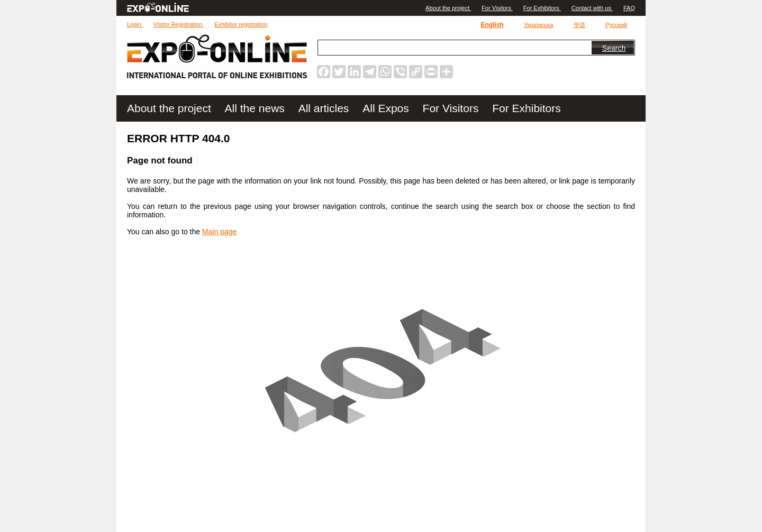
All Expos (387, 108)
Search (614, 48)
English (492, 25)
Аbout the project (448, 8)
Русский (616, 25)
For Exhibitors (542, 8)
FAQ (629, 8)
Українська (538, 25)
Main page (219, 232)
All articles (325, 108)
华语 (579, 25)
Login (135, 24)
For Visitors (497, 8)
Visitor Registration (179, 24)
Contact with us (592, 8)
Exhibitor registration (241, 24)
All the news (256, 108)
